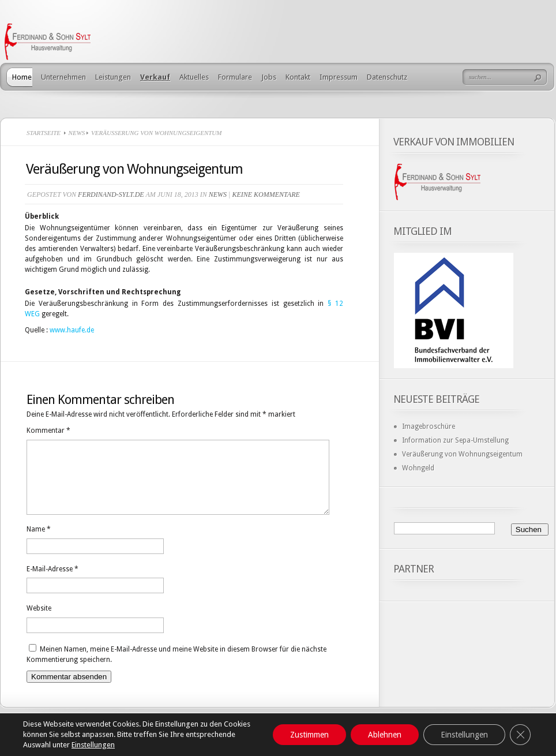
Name (39, 543)
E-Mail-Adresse (52, 583)
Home (22, 77)
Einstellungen (93, 745)
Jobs (269, 77)
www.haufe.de (72, 330)
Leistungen (113, 77)
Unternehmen (63, 77)
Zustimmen (309, 735)
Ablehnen (385, 735)
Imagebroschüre (429, 426)
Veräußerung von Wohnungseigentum (462, 454)
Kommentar (48, 431)
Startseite (44, 133)
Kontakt (298, 77)
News (77, 133)
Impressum (339, 77)
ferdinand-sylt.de (111, 194)
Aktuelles (194, 77)
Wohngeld (418, 468)
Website (39, 622)
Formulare (235, 77)
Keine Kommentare (266, 194)
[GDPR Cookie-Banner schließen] (520, 735)
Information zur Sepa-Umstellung (455, 440)
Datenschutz (387, 77)
